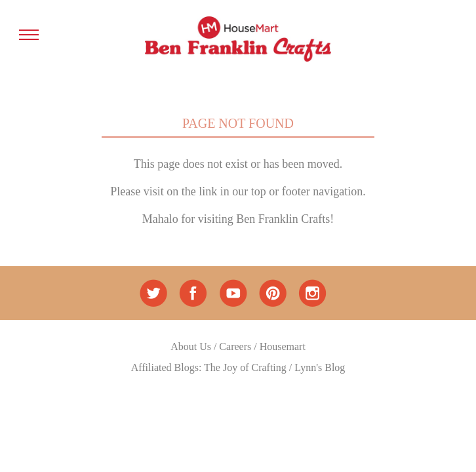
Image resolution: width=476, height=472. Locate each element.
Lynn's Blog (320, 367)
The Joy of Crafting (245, 367)
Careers (235, 346)
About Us (191, 346)
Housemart (283, 346)
